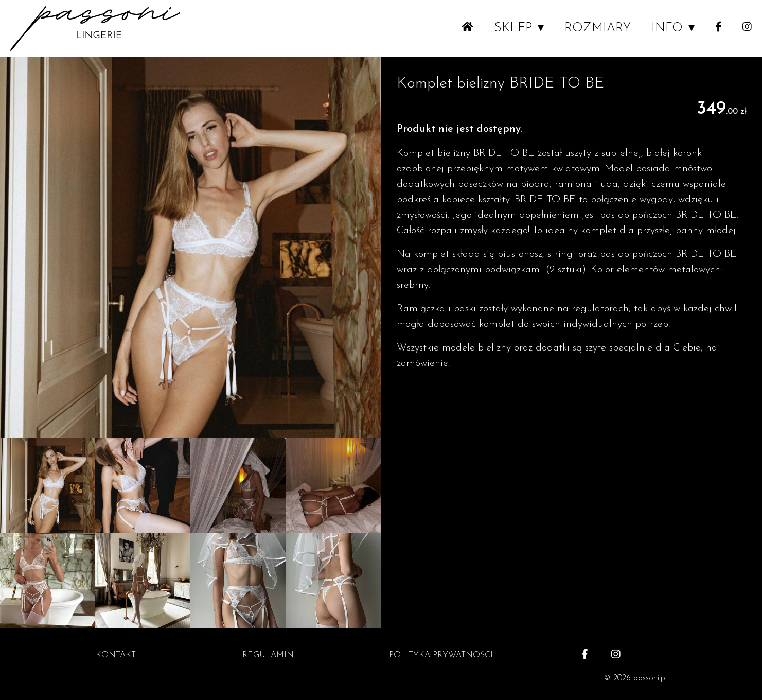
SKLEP (513, 28)
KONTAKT (116, 655)
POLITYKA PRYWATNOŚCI (441, 655)
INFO (667, 28)
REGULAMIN (268, 655)
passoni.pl (650, 678)
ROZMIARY (598, 28)
